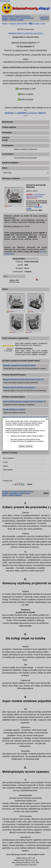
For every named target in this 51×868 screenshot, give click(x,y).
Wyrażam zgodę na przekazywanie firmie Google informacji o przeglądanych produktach (27, 440)
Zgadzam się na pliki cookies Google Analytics (27, 436)
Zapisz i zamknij (26, 446)
